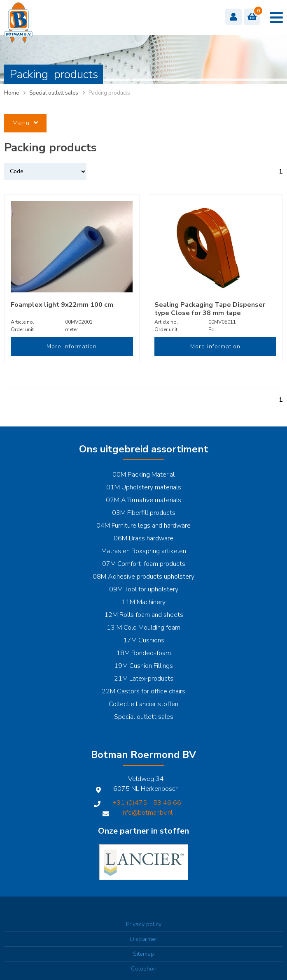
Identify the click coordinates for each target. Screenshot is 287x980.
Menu (25, 123)
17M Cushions (144, 640)
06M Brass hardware (143, 538)
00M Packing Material (143, 475)
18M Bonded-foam (143, 653)
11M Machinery (143, 602)
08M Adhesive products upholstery (143, 577)
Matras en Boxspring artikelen (144, 551)
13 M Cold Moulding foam (143, 628)
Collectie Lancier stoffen (143, 704)
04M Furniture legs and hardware (143, 526)
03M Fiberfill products (144, 513)
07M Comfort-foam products (144, 564)
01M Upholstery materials (144, 487)
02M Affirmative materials (143, 500)
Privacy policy (144, 924)
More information (72, 346)
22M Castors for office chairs (143, 691)
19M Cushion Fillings (143, 666)
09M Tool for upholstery (144, 589)
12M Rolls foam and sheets (144, 615)
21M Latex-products (144, 679)
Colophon (144, 969)
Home (12, 93)
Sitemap (143, 954)
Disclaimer (144, 939)
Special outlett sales (54, 93)
